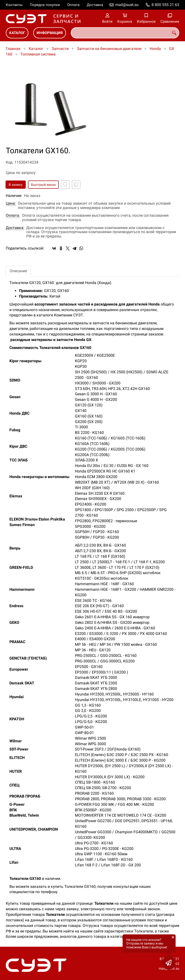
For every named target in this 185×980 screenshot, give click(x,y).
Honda (155, 49)
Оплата (73, 5)
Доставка (95, 5)
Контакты (14, 5)
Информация (50, 33)
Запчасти (60, 49)
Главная (13, 49)
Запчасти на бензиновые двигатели (109, 49)
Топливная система (38, 54)
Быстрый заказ (43, 185)
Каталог (17, 33)
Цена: (11, 203)
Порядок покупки (45, 5)
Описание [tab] (18, 271)
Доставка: (15, 228)
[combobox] (125, 33)
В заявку (16, 185)
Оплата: (13, 215)
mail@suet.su (127, 5)
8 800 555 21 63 (165, 5)
